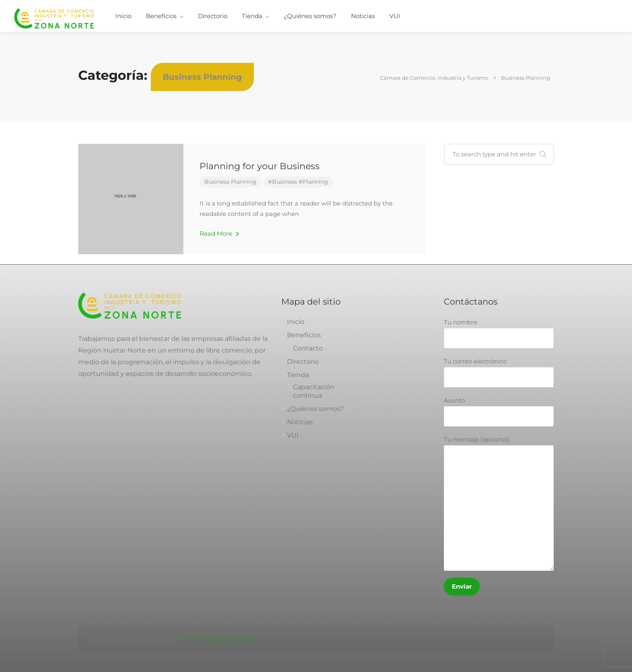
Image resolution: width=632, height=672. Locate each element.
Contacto (308, 348)
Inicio (123, 16)
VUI (395, 16)
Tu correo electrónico (499, 372)
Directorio (213, 16)
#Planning (313, 182)
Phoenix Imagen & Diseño (219, 638)
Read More (219, 233)
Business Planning (230, 182)
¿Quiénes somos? (310, 16)
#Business (283, 182)
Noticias (363, 16)
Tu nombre (499, 333)
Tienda (252, 16)
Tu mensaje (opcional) (499, 503)
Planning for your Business (260, 166)
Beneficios (161, 16)
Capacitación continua (314, 391)
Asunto (499, 412)
